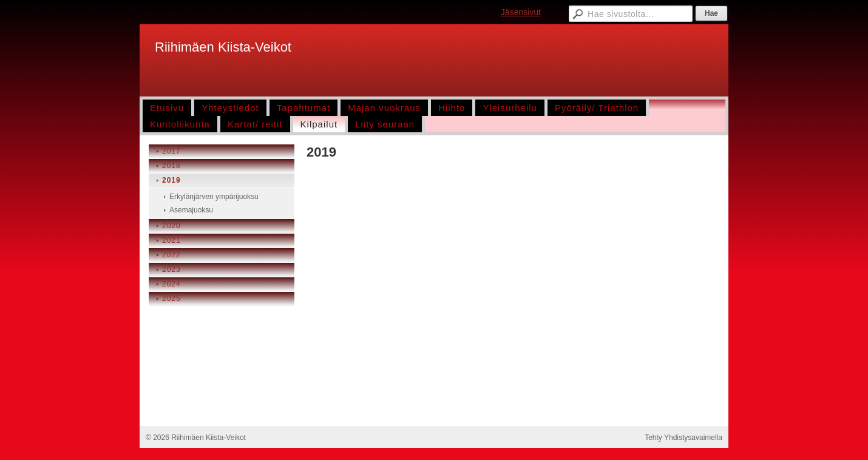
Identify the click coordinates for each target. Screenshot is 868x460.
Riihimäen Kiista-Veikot (223, 47)
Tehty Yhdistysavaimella (683, 438)
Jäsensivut (521, 12)
